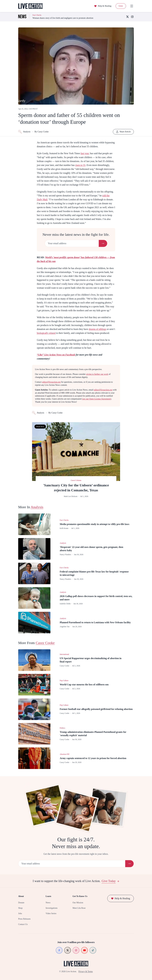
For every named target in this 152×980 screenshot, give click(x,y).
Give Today (110, 881)
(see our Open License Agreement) (97, 399)
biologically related (46, 333)
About (21, 896)
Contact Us (23, 924)
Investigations (52, 908)
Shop (20, 908)
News (48, 903)
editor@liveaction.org (51, 382)
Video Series (51, 913)
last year (85, 153)
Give (121, 6)
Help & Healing (103, 6)
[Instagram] (132, 17)
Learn (48, 896)
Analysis (24, 132)
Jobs (20, 913)
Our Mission (78, 903)
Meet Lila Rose (79, 908)
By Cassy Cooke (42, 132)
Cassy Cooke (45, 643)
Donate (21, 903)
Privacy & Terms (86, 971)
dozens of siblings (98, 329)
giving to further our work (97, 374)
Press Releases (24, 919)
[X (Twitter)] (127, 17)
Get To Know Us (80, 896)
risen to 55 (80, 165)
